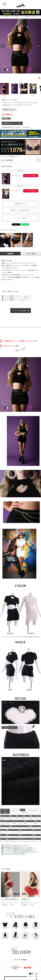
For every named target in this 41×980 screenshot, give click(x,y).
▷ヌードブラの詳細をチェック (11, 156)
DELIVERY (22, 952)
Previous (3, 46)
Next (38, 46)
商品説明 (10, 253)
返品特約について (21, 204)
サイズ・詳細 (31, 253)
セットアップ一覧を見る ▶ (21, 311)
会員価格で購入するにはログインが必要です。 (17, 127)
